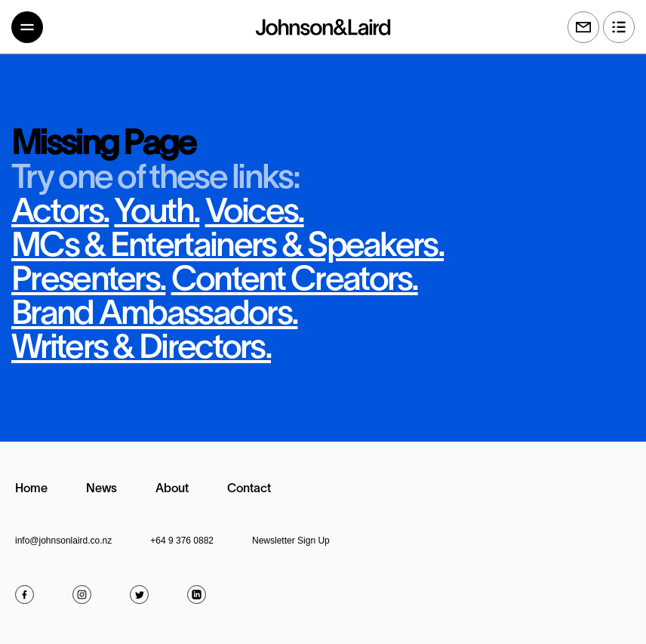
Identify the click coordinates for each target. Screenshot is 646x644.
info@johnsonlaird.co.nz (63, 541)
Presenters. (88, 281)
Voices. (255, 213)
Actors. (60, 213)
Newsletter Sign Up (291, 541)
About (172, 489)
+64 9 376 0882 (182, 541)
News (102, 489)
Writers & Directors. (141, 349)
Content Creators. (295, 281)
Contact (249, 489)
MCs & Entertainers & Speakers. (228, 247)
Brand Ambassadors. (154, 315)
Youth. (157, 213)
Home (31, 489)
